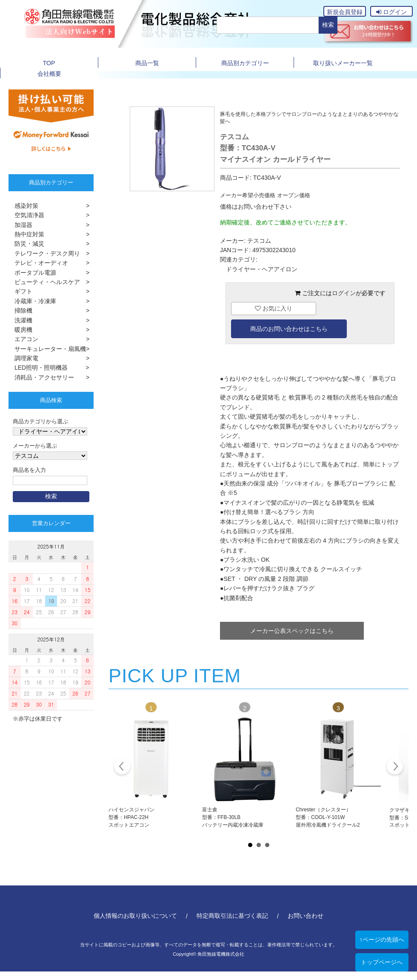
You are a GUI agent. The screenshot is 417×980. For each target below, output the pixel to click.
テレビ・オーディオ (38, 263)
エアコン (23, 339)
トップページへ (382, 962)
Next (395, 767)
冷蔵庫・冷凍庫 (32, 301)
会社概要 (49, 74)
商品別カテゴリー (245, 63)
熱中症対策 (26, 234)
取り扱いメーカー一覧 (343, 63)
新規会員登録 (345, 12)
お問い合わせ (306, 916)
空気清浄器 (26, 215)
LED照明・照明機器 (38, 368)
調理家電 (23, 358)
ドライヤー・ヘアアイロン (262, 269)
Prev (122, 767)
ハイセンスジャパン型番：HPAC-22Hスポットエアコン (131, 817)
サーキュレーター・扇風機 (47, 349)
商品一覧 (147, 63)
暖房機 (20, 330)
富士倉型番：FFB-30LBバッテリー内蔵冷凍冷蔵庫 (233, 817)
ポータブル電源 (32, 273)
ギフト (20, 291)
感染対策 (23, 206)
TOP (49, 63)
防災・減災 (26, 244)
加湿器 (20, 225)
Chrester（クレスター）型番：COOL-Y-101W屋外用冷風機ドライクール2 (328, 817)
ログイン (391, 12)
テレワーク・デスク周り (44, 253)
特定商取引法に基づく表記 (232, 916)
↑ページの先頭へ (382, 940)
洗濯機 (20, 320)
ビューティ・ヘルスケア (44, 282)
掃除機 (20, 310)
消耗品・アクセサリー (41, 377)
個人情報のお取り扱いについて (135, 916)
